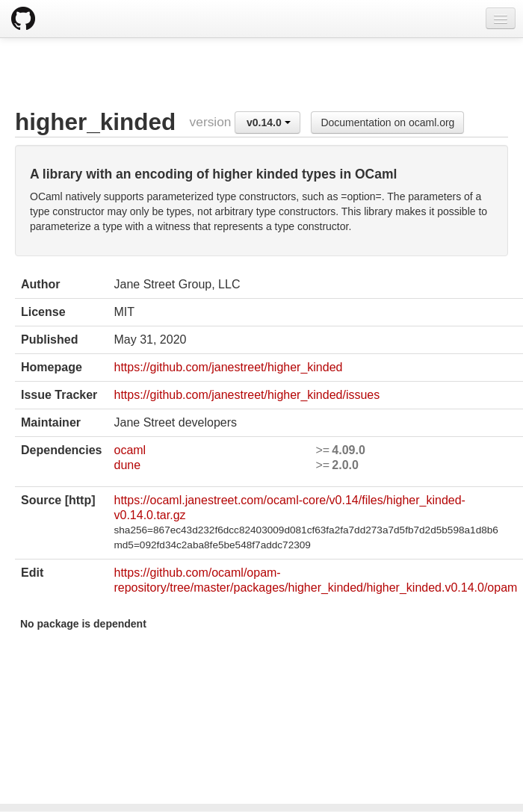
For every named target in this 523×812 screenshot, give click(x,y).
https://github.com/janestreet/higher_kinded (228, 367)
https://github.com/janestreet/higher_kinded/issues (247, 395)
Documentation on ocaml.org (387, 123)
